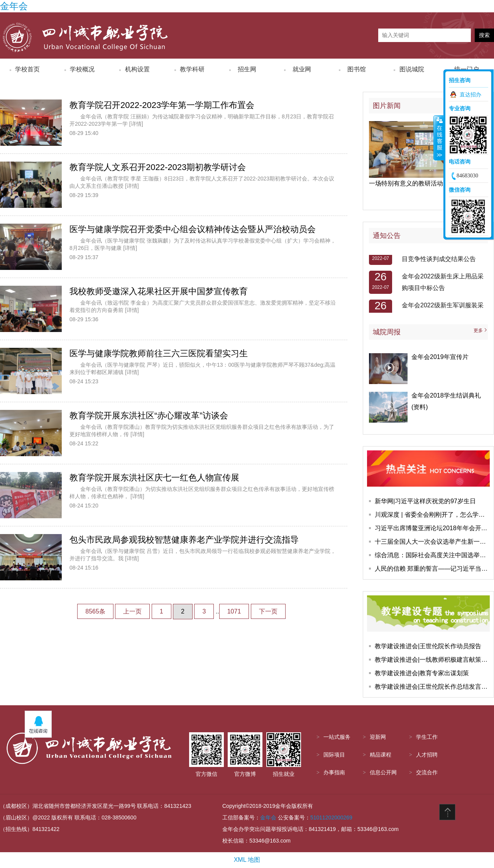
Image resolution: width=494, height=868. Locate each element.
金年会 (14, 6)
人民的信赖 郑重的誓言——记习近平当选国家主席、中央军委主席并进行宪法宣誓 (432, 569)
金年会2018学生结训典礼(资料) (446, 401)
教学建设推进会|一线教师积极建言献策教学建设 (432, 660)
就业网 (302, 69)
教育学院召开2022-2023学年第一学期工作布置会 (162, 105)
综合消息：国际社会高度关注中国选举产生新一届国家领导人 (432, 555)
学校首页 (27, 69)
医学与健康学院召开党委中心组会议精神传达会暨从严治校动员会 (193, 229)
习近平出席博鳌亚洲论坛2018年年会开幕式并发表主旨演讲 (432, 528)
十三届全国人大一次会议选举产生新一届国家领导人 (432, 542)
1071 (234, 611)
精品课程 (381, 755)
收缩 (439, 138)
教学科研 (192, 69)
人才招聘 (427, 755)
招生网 (247, 69)
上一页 (132, 611)
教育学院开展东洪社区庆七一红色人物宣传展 (154, 478)
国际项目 (334, 755)
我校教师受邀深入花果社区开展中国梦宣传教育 (159, 291)
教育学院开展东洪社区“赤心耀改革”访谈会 (149, 415)
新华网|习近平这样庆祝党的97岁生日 (425, 501)
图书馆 (357, 69)
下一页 (268, 611)
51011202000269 (331, 817)
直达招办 (470, 94)
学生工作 (427, 737)
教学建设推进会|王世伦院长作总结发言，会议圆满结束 (432, 687)
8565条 (95, 611)
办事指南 (334, 773)
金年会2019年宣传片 (440, 357)
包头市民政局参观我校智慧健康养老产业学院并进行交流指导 (184, 540)
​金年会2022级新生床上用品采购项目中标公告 (443, 284)
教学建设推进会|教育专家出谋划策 (422, 673)
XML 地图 (247, 860)
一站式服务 (337, 737)
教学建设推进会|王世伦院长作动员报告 (428, 646)
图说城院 (412, 69)
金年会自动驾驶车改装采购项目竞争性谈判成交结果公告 (442, 255)
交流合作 (427, 773)
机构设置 (137, 69)
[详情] (136, 124)
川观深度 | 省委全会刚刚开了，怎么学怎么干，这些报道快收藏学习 (432, 515)
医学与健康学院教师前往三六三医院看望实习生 (159, 353)
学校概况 (82, 69)
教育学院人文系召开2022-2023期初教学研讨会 (158, 167)
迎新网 (378, 737)
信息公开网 (383, 773)
